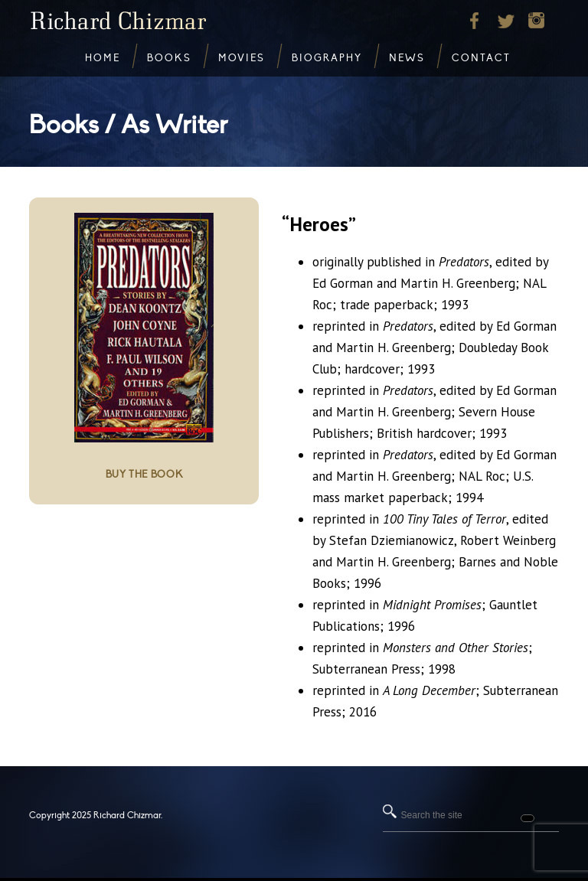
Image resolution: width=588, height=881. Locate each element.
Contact (481, 58)
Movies (242, 58)
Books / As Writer (128, 125)
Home (103, 58)
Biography (327, 58)
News (407, 58)
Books (169, 58)
